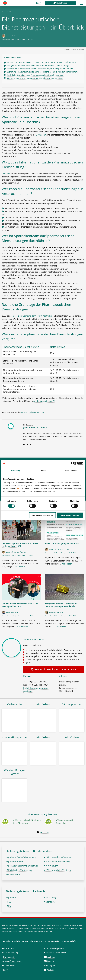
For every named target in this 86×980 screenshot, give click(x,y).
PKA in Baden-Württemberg (19, 870)
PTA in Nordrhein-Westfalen (57, 870)
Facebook (51, 957)
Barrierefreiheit (10, 966)
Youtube (51, 970)
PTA (8, 902)
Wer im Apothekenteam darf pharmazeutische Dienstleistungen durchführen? (42, 72)
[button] (82, 4)
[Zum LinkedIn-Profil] (30, 444)
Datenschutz (9, 957)
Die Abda (6, 174)
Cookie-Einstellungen (13, 961)
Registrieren (61, 3)
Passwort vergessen (55, 948)
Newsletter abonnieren (56, 953)
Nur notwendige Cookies (42, 515)
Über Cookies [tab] (71, 470)
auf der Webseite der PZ (44, 401)
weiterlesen (21, 567)
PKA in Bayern (13, 874)
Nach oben (45, 832)
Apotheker (11, 897)
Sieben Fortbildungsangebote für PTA (62, 543)
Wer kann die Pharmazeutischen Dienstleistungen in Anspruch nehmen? (40, 69)
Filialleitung (50, 897)
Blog (9, 11)
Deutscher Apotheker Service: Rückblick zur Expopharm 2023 (20, 545)
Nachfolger (50, 902)
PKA (8, 906)
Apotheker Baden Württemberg (21, 857)
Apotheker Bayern (15, 862)
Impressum (8, 948)
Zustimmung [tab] (15, 470)
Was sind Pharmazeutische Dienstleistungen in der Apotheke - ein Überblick (41, 63)
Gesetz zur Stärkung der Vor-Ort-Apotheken (33, 316)
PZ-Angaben (40, 135)
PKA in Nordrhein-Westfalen (57, 857)
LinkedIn (50, 961)
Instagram (51, 966)
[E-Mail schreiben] (24, 444)
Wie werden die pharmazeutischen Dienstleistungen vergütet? (35, 78)
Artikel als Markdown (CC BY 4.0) (33, 412)
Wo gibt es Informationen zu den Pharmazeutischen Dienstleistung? (38, 66)
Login (39, 3)
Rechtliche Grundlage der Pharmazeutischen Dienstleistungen (35, 75)
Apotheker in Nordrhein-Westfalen (22, 866)
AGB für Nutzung (11, 953)
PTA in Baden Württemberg (57, 862)
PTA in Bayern (51, 866)
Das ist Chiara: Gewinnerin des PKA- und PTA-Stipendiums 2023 (20, 605)
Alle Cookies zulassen (70, 515)
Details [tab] (43, 470)
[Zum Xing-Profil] (27, 444)
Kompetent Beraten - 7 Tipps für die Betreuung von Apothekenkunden (61, 605)
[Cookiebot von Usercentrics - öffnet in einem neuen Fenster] (73, 463)
